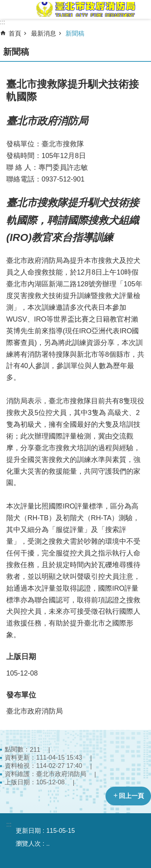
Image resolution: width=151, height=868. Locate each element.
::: (3, 22)
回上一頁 (131, 796)
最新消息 (44, 33)
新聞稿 (75, 33)
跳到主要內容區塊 (4, 4)
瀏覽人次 (28, 844)
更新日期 (28, 831)
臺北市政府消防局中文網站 (85, 9)
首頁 (15, 33)
